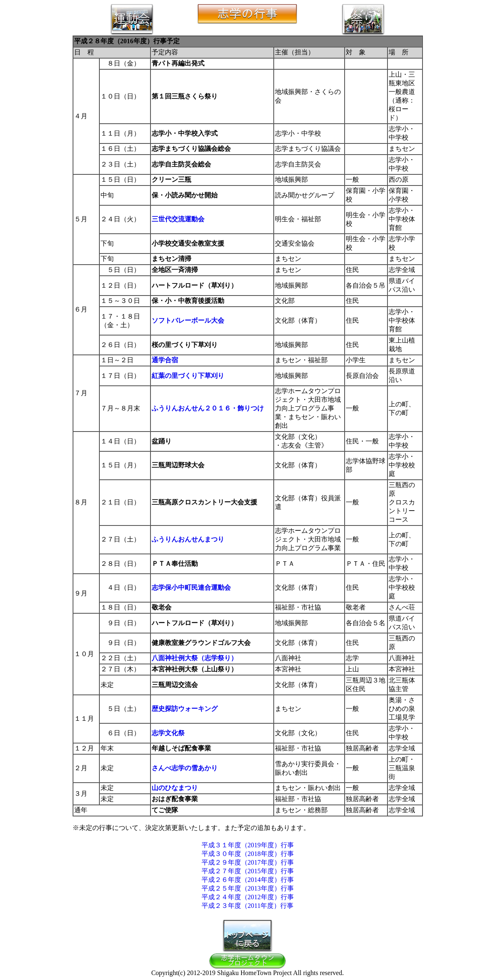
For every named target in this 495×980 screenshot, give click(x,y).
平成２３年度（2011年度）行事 (247, 906)
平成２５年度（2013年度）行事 (248, 888)
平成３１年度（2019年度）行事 (248, 845)
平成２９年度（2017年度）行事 (248, 862)
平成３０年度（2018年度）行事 (248, 854)
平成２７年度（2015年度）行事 (248, 871)
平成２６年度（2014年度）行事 (248, 880)
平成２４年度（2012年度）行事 (248, 897)
